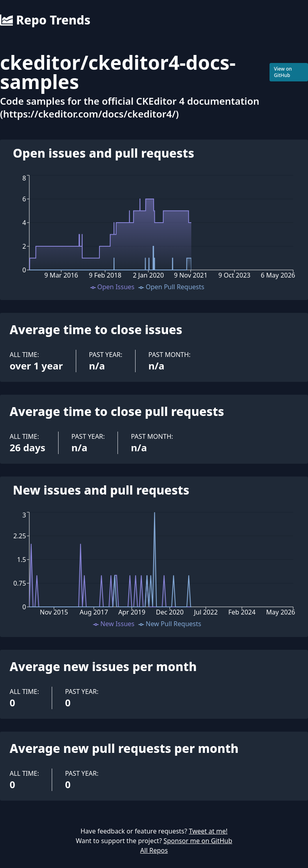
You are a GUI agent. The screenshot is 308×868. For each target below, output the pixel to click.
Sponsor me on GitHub (198, 841)
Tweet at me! (208, 831)
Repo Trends (45, 20)
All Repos (154, 850)
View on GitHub (283, 72)
